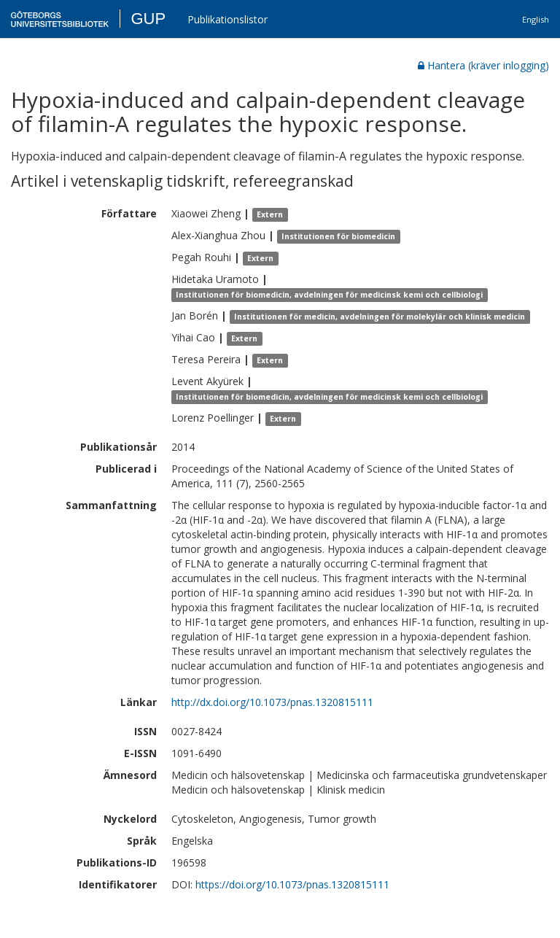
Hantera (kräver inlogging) (483, 65)
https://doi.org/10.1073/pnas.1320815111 (292, 884)
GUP (148, 19)
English (536, 19)
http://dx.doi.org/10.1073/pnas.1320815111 (272, 702)
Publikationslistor (227, 19)
